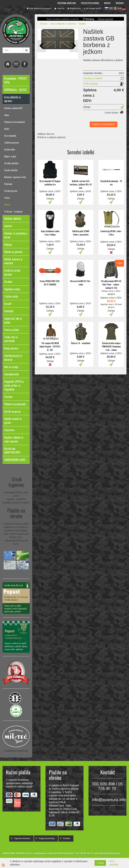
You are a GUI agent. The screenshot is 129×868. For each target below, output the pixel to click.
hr (120, 8)
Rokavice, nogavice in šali (15, 177)
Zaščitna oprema (12, 142)
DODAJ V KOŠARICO (103, 124)
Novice (107, 3)
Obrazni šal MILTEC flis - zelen (81, 283)
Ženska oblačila (11, 170)
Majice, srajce (10, 156)
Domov (44, 24)
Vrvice (7, 198)
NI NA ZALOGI (112, 227)
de (124, 8)
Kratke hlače (10, 149)
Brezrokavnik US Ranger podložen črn (50, 183)
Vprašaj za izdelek (93, 78)
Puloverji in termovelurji (14, 122)
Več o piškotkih (114, 863)
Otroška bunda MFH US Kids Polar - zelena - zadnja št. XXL (111, 284)
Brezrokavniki (10, 136)
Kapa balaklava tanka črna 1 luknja (50, 233)
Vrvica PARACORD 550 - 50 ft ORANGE (50, 283)
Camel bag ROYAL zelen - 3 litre (111, 233)
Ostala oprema (11, 191)
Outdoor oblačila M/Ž (13, 108)
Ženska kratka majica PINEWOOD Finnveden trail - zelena (111, 346)
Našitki (7, 204)
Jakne (7, 115)
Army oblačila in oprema (63, 24)
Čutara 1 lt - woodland (81, 343)
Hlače (7, 129)
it (115, 8)
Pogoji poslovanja (90, 3)
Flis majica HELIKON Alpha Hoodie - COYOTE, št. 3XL (50, 346)
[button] (74, 46)
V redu (100, 863)
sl (106, 8)
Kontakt (120, 3)
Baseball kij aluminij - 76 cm (111, 183)
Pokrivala (8, 184)
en (111, 8)
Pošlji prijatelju (91, 84)
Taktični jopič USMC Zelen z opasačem (81, 233)
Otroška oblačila (11, 163)
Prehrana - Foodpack (13, 211)
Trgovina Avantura (67, 3)
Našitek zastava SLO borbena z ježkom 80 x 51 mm (81, 184)
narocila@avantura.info (107, 853)
